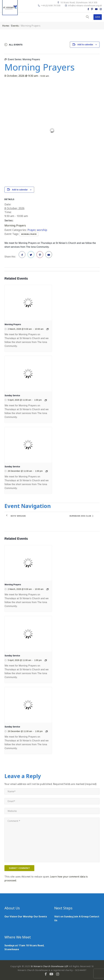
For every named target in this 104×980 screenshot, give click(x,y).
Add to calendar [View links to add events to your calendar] (85, 45)
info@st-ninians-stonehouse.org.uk (85, 5)
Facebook (22, 256)
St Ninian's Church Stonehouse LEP (49, 966)
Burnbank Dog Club (81, 516)
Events (15, 26)
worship (42, 230)
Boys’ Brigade (18, 516)
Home (6, 26)
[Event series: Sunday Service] (46, 400)
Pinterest (40, 256)
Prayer (31, 230)
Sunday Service (12, 395)
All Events (16, 45)
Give (98, 17)
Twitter (31, 256)
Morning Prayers (15, 225)
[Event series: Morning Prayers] (47, 329)
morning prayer (29, 234)
